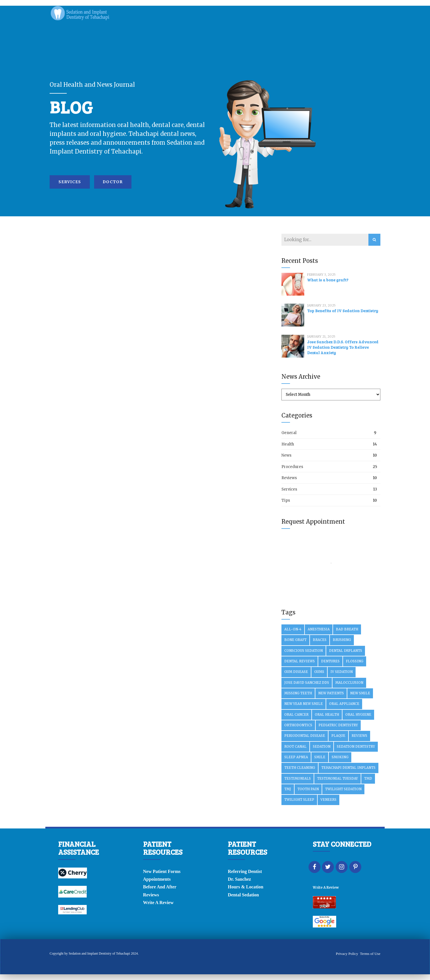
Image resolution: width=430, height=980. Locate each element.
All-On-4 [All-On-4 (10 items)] (293, 629)
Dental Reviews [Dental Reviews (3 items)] (300, 661)
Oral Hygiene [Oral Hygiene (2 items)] (358, 715)
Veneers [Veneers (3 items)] (328, 800)
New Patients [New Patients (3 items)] (331, 693)
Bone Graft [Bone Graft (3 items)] (295, 640)
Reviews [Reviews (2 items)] (359, 736)
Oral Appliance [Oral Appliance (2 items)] (344, 704)
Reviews (289, 478)
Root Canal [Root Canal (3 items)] (295, 747)
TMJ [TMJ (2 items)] (288, 789)
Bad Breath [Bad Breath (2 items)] (347, 629)
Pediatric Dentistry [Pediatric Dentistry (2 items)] (338, 725)
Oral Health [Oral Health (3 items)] (327, 715)
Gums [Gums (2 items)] (319, 672)
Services (289, 489)
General (289, 433)
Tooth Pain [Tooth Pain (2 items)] (308, 789)
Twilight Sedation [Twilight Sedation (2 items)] (343, 789)
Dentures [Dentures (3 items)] (330, 661)
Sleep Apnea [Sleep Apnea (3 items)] (296, 757)
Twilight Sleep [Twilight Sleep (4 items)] (299, 800)
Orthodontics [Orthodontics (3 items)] (298, 725)
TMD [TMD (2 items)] (368, 779)
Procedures (292, 467)
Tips (286, 500)
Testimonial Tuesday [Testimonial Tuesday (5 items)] (337, 779)
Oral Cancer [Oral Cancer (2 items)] (296, 715)
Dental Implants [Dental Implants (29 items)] (346, 651)
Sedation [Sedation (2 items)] (322, 747)
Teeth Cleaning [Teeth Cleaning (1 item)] (300, 768)
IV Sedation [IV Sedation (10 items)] (342, 672)
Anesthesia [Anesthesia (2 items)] (319, 629)
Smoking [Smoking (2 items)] (340, 757)
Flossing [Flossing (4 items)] (355, 661)
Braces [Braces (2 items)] (320, 640)
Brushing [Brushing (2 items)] (342, 640)
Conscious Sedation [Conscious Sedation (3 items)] (304, 651)
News (286, 455)
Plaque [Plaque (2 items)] (338, 736)
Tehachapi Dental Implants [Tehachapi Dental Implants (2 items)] (348, 768)
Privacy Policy (347, 954)
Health (288, 444)
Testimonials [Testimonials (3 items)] (298, 779)
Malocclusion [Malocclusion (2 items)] (349, 683)
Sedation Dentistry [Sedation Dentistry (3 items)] (356, 747)
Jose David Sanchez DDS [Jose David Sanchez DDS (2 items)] (307, 683)
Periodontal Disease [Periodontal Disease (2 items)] (305, 736)
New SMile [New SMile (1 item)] (360, 693)
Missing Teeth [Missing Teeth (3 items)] (298, 693)
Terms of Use (370, 954)
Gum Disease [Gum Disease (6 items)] (296, 672)
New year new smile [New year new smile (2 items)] (304, 704)
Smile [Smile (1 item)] (320, 757)
